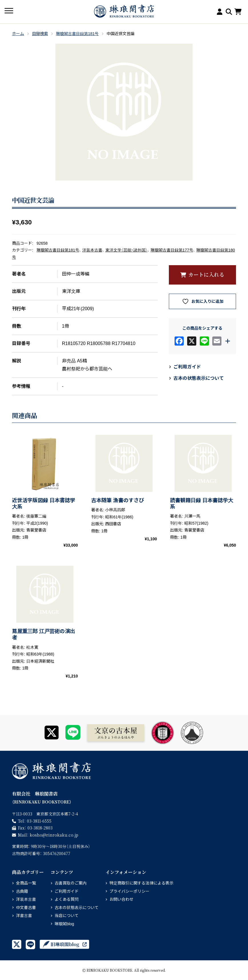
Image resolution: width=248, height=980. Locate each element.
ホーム (18, 34)
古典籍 (22, 891)
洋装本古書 (92, 250)
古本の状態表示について (199, 378)
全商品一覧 (26, 883)
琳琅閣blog (64, 924)
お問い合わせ (121, 899)
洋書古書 (24, 916)
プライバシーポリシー (129, 891)
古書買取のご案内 (71, 883)
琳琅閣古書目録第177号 (172, 250)
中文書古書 (26, 908)
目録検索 (40, 34)
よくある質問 (67, 899)
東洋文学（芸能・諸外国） (126, 250)
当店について (67, 916)
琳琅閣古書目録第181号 (77, 34)
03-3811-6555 (39, 821)
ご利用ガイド (187, 367)
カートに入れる (206, 274)
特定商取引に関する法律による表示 (141, 883)
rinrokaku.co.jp (54, 835)
